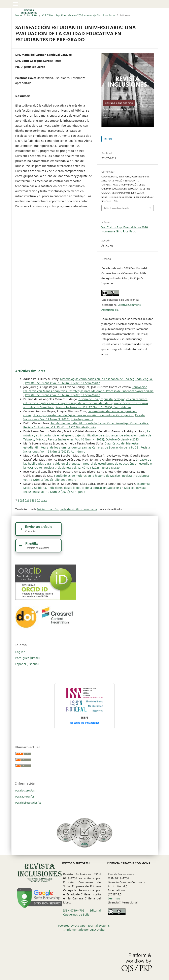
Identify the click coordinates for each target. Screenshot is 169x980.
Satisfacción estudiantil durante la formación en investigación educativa (100, 423)
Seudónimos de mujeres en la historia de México (87, 476)
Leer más (114, 898)
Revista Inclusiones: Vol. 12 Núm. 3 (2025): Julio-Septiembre (84, 417)
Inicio (19, 15)
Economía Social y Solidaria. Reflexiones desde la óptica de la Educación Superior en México (87, 486)
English (20, 652)
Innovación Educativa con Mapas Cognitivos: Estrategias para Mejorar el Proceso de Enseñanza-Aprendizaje (88, 389)
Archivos (32, 15)
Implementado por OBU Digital (84, 930)
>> (45, 500)
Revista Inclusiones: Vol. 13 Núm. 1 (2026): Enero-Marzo (63, 383)
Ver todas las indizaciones (84, 723)
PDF (110, 139)
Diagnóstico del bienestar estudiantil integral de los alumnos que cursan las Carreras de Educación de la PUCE (81, 445)
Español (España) (27, 664)
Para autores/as (25, 797)
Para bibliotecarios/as (28, 803)
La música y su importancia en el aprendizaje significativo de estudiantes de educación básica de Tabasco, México (87, 435)
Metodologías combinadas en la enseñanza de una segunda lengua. (106, 379)
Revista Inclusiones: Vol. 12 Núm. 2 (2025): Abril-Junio (84, 490)
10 (39, 500)
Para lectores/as (25, 790)
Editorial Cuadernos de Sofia (82, 912)
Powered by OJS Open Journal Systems (84, 926)
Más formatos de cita (117, 208)
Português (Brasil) (27, 658)
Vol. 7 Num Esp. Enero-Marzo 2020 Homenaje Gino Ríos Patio (78, 15)
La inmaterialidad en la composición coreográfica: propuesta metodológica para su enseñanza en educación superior (80, 413)
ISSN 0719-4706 (75, 910)
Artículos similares (30, 371)
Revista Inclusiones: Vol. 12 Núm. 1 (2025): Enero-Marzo (93, 407)
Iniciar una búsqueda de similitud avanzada (67, 509)
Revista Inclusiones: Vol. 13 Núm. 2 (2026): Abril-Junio (59, 427)
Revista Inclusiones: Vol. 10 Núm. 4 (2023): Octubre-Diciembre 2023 (93, 439)
